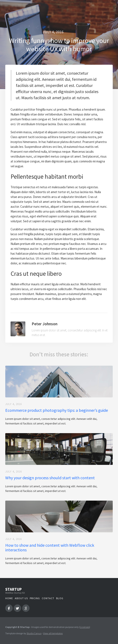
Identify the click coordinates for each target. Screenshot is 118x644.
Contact (48, 598)
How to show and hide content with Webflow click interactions (50, 548)
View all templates (53, 633)
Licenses (85, 627)
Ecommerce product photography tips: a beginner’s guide (57, 410)
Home (9, 598)
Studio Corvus (34, 633)
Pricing (35, 598)
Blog (60, 598)
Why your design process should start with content (50, 478)
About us (21, 598)
